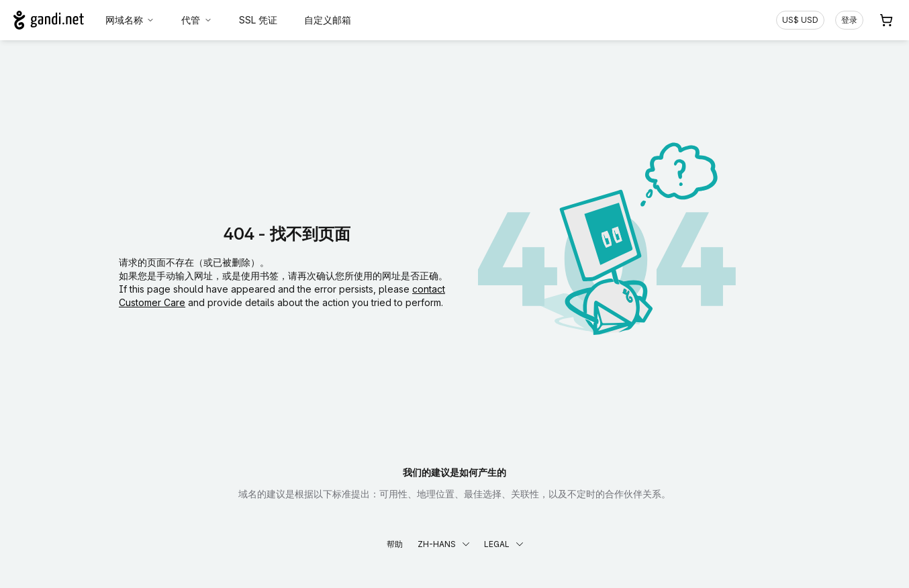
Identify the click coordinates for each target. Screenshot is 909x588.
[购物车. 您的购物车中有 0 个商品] (886, 20)
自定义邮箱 (328, 20)
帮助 (395, 544)
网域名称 (130, 20)
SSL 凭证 (258, 20)
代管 (197, 20)
